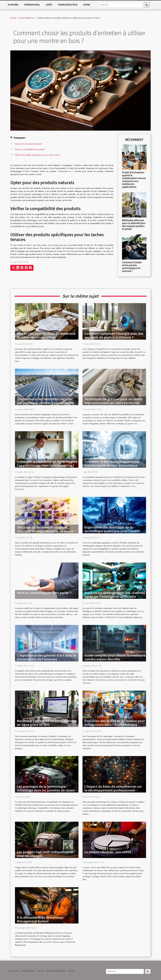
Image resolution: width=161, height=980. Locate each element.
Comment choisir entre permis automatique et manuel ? (132, 267)
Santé (49, 5)
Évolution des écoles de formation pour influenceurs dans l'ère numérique (115, 723)
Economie (13, 5)
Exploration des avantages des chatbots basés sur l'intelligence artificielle (115, 594)
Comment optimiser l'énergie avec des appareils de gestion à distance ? (114, 335)
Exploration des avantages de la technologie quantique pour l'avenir (112, 529)
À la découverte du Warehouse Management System (40, 919)
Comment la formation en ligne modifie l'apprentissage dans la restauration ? (47, 463)
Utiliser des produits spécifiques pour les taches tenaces (37, 155)
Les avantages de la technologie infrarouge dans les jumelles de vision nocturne (46, 790)
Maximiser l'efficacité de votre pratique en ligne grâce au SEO (47, 723)
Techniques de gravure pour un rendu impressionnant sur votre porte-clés (113, 401)
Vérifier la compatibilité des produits (30, 150)
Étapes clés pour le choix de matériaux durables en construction (46, 335)
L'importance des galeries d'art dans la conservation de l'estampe (46, 657)
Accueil (13, 18)
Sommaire (19, 138)
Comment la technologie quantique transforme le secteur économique (112, 463)
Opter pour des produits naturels (28, 144)
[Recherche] (121, 5)
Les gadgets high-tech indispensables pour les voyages (45, 854)
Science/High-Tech (68, 5)
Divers (87, 5)
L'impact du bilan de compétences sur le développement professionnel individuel (113, 790)
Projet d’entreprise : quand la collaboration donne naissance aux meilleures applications (134, 180)
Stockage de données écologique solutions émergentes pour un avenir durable (45, 531)
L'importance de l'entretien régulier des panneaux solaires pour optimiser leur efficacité (46, 403)
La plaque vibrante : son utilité (108, 852)
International (32, 5)
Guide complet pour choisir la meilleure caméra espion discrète (115, 657)
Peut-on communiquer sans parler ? (44, 593)
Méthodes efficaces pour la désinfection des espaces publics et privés (134, 225)
